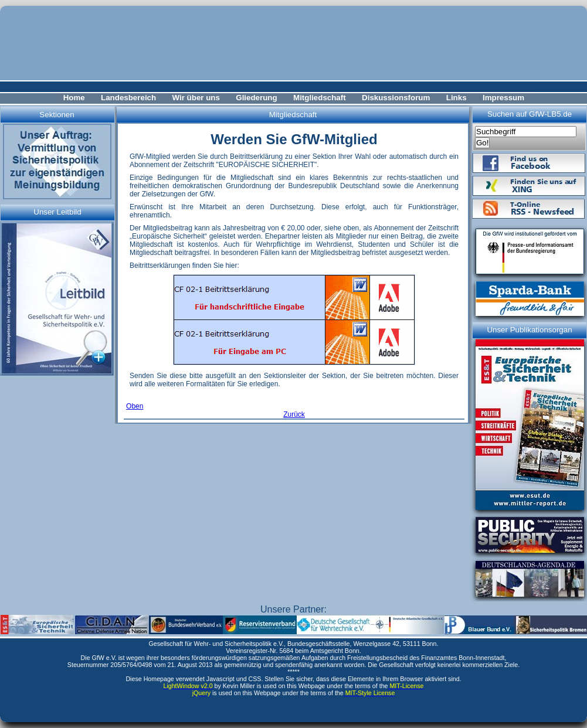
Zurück (294, 414)
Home (74, 98)
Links (457, 98)
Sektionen (57, 115)
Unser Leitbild (57, 212)
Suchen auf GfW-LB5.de (530, 114)
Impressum (503, 98)
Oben (135, 406)
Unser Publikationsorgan (529, 330)
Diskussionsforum (396, 98)
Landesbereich (128, 98)
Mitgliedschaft (320, 98)
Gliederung (256, 98)
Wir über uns (196, 98)
